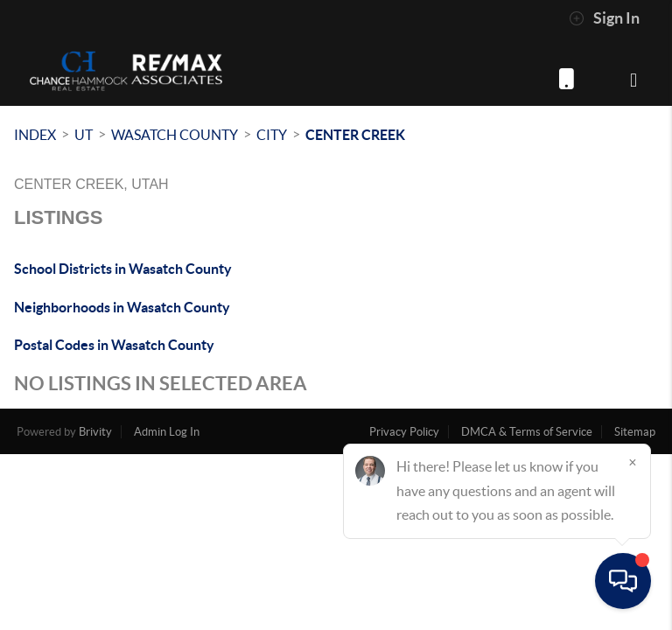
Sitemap (635, 432)
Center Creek (355, 135)
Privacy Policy (404, 432)
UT (84, 135)
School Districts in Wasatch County (123, 269)
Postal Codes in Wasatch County (114, 345)
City (272, 135)
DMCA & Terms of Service (527, 432)
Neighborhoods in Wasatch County (122, 307)
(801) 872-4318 (566, 78)
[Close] (633, 462)
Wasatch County (175, 135)
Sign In (604, 18)
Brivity (95, 432)
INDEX (35, 135)
